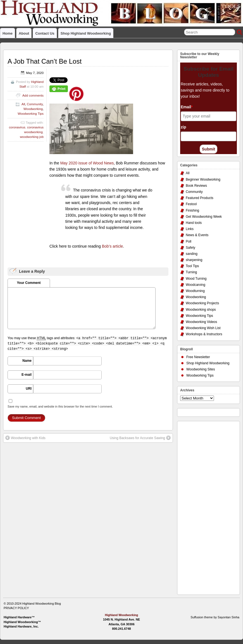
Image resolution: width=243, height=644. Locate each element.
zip (183, 127)
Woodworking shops (201, 310)
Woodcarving (196, 285)
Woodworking (33, 109)
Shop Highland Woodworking (86, 33)
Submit (209, 149)
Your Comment (29, 283)
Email (187, 107)
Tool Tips (192, 266)
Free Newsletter (198, 357)
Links (190, 229)
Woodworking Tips (31, 114)
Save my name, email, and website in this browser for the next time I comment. (60, 406)
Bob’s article (113, 246)
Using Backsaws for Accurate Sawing (140, 438)
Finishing (192, 210)
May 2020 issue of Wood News (87, 163)
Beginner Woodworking (203, 179)
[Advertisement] (202, 506)
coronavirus (17, 127)
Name (27, 361)
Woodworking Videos (201, 322)
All (23, 104)
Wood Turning (196, 279)
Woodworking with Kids (25, 438)
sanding (192, 254)
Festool (191, 204)
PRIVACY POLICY (16, 608)
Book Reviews (196, 186)
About (24, 33)
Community (35, 104)
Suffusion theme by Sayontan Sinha (215, 617)
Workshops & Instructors (204, 334)
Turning (191, 272)
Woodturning (195, 291)
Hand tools (194, 223)
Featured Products (200, 198)
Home (8, 33)
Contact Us (45, 33)
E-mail (27, 375)
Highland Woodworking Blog (42, 604)
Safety (190, 248)
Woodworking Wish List (203, 328)
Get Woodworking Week (204, 217)
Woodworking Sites (201, 369)
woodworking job (32, 137)
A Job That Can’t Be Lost (45, 61)
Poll (189, 241)
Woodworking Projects (202, 303)
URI (29, 389)
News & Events (197, 235)
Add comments (33, 95)
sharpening (194, 260)
